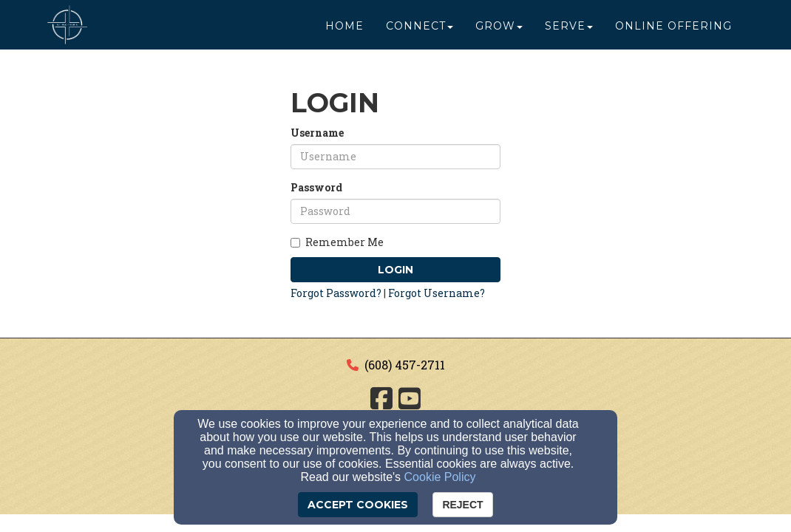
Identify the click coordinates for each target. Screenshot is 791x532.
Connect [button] (420, 31)
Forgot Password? (336, 293)
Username (317, 133)
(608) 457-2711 (405, 365)
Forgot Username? (437, 293)
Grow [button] (499, 31)
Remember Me (337, 242)
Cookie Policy (440, 477)
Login (395, 270)
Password (316, 187)
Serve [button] (569, 31)
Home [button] (344, 31)
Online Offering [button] (673, 31)
